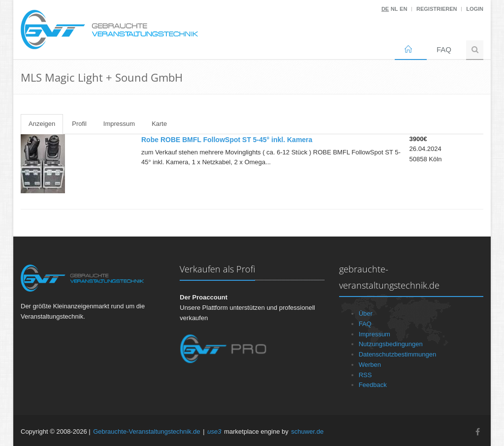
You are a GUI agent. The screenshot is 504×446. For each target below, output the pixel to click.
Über (366, 313)
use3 (214, 431)
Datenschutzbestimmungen (398, 354)
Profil (79, 124)
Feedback (373, 385)
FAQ (444, 49)
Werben (370, 365)
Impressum (119, 124)
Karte (159, 124)
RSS (365, 375)
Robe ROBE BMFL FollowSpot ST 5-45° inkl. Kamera (227, 140)
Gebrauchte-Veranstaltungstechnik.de (147, 431)
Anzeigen (42, 124)
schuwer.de (308, 431)
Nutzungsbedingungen (391, 344)
